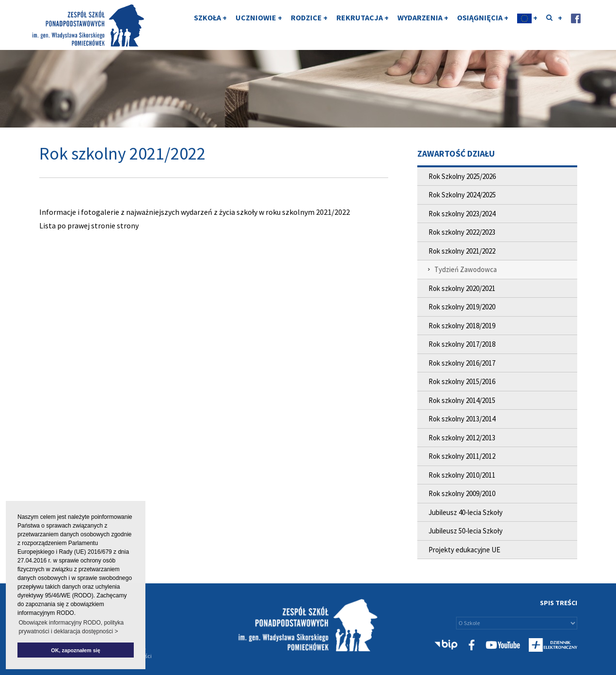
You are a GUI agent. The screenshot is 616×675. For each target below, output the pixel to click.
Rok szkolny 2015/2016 (462, 381)
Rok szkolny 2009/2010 (462, 493)
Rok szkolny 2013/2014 (462, 419)
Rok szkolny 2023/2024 (462, 214)
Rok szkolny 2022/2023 (462, 232)
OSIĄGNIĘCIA (483, 26)
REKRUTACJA (363, 26)
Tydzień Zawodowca (466, 269)
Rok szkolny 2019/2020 (462, 307)
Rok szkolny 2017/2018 (462, 344)
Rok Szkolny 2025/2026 (462, 176)
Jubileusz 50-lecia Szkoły (466, 531)
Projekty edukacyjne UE (464, 550)
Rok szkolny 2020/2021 (462, 288)
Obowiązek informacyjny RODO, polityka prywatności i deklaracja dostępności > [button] (71, 627)
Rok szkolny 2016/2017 (462, 363)
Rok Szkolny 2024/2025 (462, 195)
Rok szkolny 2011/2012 (462, 456)
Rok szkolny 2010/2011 (462, 475)
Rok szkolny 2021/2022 (462, 251)
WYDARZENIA (423, 26)
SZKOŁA (210, 26)
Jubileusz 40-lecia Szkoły (466, 512)
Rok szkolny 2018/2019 (462, 326)
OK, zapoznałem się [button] (75, 650)
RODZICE (309, 26)
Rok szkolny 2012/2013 (462, 438)
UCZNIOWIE (259, 26)
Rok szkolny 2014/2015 (462, 400)
